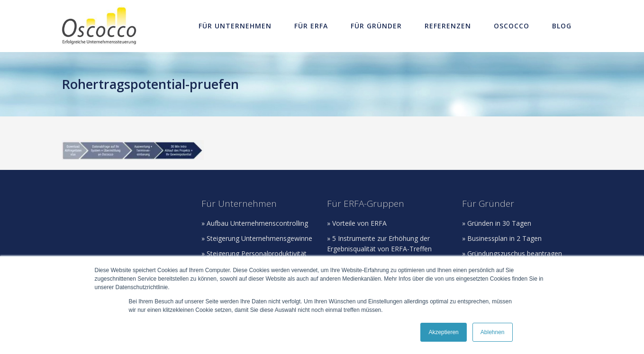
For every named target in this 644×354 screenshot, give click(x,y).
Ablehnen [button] (493, 332)
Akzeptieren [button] (443, 332)
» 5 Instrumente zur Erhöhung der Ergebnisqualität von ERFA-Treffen (379, 243)
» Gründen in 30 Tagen (497, 223)
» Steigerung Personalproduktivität (254, 253)
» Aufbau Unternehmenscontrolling (255, 223)
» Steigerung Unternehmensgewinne (257, 238)
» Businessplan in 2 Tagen (502, 238)
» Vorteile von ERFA (357, 223)
